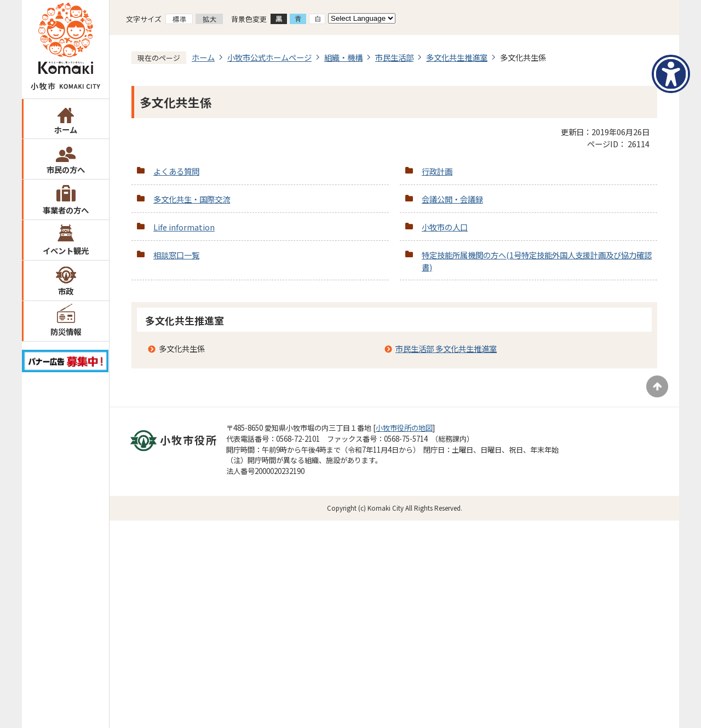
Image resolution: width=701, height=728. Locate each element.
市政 (66, 291)
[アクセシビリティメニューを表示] (671, 74)
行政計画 (437, 171)
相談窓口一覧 (176, 255)
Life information (184, 227)
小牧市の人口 (445, 227)
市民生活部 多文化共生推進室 (446, 348)
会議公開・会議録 (452, 199)
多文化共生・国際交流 (192, 199)
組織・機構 (343, 57)
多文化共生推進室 (457, 57)
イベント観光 (66, 250)
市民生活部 (394, 57)
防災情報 (66, 331)
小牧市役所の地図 (404, 428)
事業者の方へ (66, 210)
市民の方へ (66, 169)
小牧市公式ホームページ (269, 57)
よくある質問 (176, 171)
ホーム (66, 129)
